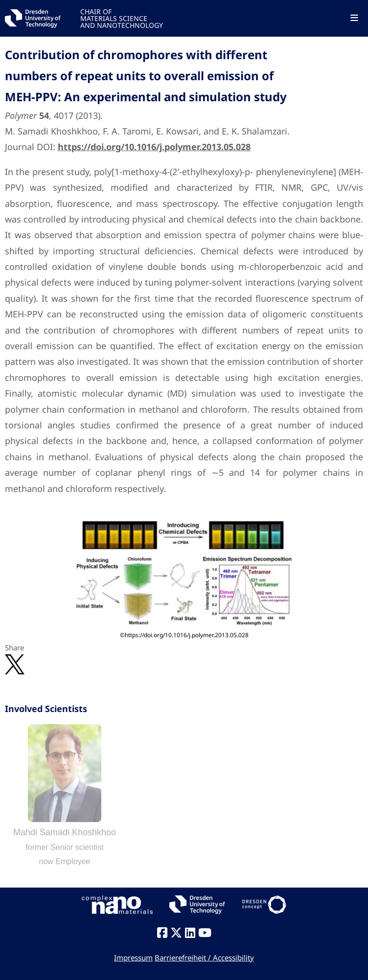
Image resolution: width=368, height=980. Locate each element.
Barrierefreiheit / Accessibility (204, 958)
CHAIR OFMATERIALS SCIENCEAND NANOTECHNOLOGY (122, 18)
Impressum (133, 958)
